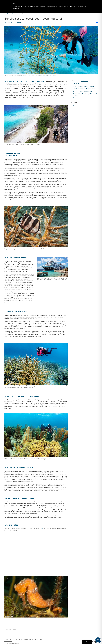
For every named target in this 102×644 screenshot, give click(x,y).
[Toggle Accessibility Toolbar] (98, 640)
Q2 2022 (75, 105)
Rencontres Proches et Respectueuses (83, 91)
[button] (88, 4)
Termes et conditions (29, 639)
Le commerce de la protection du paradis (84, 86)
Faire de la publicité (39, 639)
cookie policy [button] (16, 8)
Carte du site (12, 639)
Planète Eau (84, 81)
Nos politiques (19, 639)
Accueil (6, 639)
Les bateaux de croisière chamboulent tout (84, 89)
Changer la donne (77, 98)
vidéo (42, 529)
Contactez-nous (8, 641)
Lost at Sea (76, 84)
